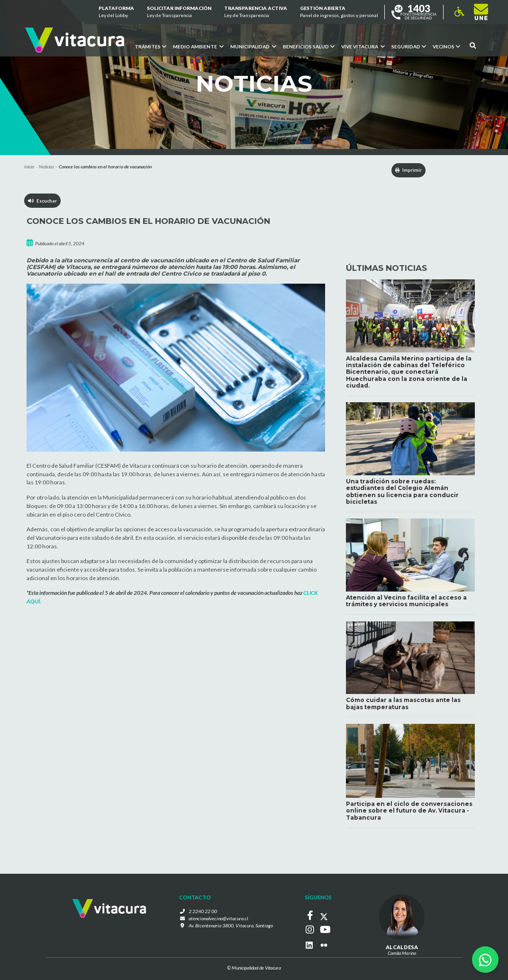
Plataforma (116, 12)
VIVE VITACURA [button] (363, 46)
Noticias (46, 166)
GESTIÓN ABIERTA (339, 12)
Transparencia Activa (256, 12)
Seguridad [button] (408, 46)
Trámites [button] (150, 46)
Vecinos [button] (446, 46)
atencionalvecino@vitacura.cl (218, 920)
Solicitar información (179, 12)
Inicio (29, 166)
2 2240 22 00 (205, 914)
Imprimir (404, 170)
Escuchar (43, 202)
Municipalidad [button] (253, 46)
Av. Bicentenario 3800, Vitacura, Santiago (231, 927)
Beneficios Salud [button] (309, 46)
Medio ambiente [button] (198, 46)
